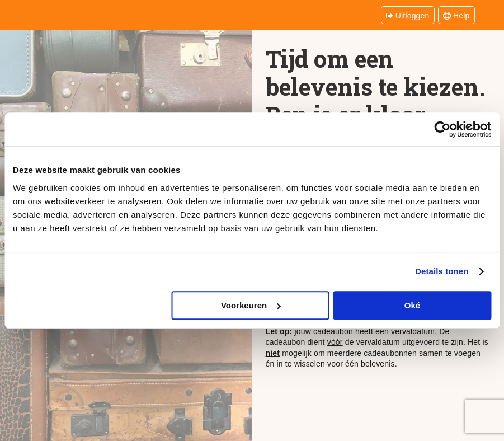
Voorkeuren (251, 305)
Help (456, 16)
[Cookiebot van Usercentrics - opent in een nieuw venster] (442, 129)
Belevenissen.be (63, 14)
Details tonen (442, 271)
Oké (412, 305)
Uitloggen (408, 16)
